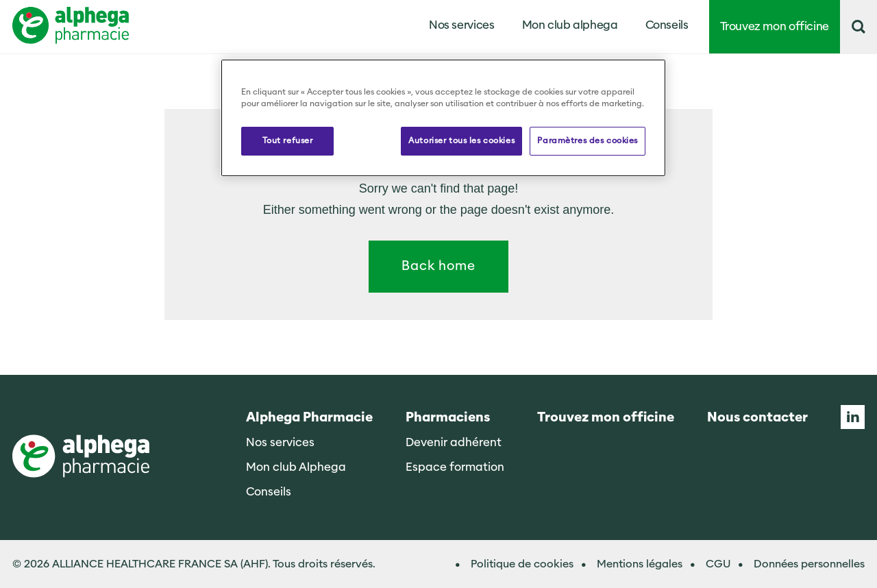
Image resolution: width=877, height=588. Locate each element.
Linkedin (853, 417)
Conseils (667, 25)
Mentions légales (640, 564)
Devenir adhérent (454, 442)
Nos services (280, 442)
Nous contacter (757, 418)
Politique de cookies (522, 564)
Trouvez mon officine (775, 26)
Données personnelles (809, 564)
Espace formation (455, 467)
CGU (718, 564)
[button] (859, 27)
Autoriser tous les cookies (461, 140)
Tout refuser (288, 140)
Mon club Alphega (296, 467)
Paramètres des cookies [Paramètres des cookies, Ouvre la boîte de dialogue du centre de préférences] (588, 140)
